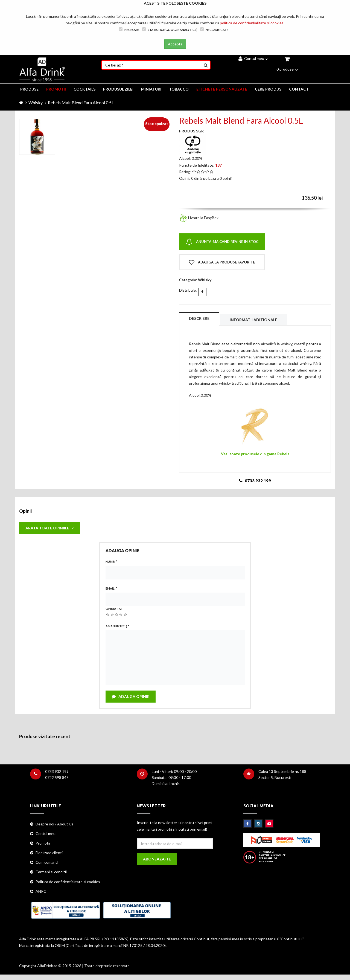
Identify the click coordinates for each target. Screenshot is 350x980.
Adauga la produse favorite (222, 262)
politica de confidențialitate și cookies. (252, 23)
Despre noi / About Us (55, 824)
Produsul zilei (118, 89)
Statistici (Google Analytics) (170, 29)
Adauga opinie (131, 696)
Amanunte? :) (117, 626)
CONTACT (299, 89)
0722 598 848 (57, 777)
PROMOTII (56, 89)
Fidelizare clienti (49, 853)
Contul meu (253, 58)
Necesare (129, 29)
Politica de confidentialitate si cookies (68, 882)
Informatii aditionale (253, 320)
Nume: (111, 562)
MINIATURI (151, 89)
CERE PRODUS (268, 89)
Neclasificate (214, 29)
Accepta (175, 44)
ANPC (41, 891)
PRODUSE (29, 89)
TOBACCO (179, 89)
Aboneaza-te (157, 859)
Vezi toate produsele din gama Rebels (255, 454)
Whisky (36, 102)
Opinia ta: (114, 609)
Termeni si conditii (51, 872)
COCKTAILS (84, 89)
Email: (111, 588)
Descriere (199, 318)
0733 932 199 (57, 771)
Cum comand (47, 862)
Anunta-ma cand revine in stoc (222, 242)
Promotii (43, 843)
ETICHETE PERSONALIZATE (222, 89)
